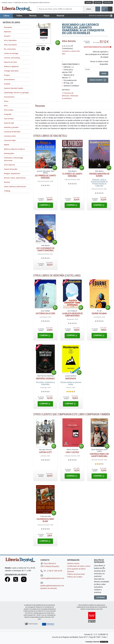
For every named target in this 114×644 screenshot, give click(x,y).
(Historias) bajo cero (45, 313)
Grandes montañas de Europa (99, 175)
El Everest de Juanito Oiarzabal (72, 175)
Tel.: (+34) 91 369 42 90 (51, 571)
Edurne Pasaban (99, 313)
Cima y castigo (72, 452)
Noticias (98, 2)
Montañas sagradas (45, 379)
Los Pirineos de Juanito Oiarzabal (45, 177)
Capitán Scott (45, 452)
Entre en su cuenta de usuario (101, 15)
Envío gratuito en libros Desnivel (39, 2)
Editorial (108, 2)
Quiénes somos (7, 2)
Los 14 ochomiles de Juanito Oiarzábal (45, 249)
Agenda (89, 2)
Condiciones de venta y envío (79, 566)
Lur (72, 67)
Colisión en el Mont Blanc (45, 520)
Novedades (8, 27)
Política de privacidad (76, 574)
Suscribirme (100, 597)
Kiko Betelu (69, 41)
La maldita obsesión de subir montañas (72, 315)
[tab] (40, 106)
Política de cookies (75, 577)
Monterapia (71, 379)
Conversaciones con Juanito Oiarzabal (99, 455)
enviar (104, 74)
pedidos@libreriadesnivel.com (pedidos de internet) (52, 586)
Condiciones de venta (20, 2)
